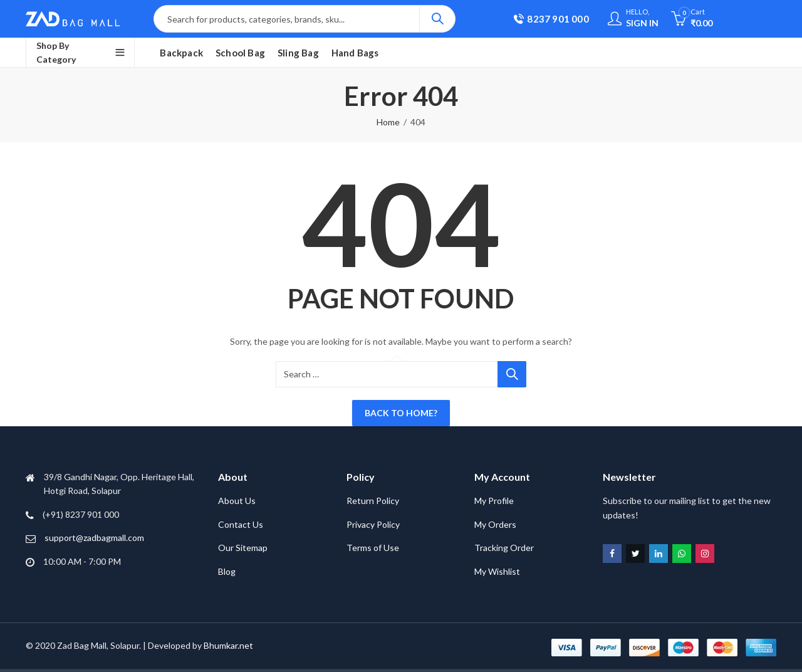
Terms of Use (373, 548)
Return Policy (373, 501)
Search (437, 19)
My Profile (494, 501)
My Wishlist (497, 571)
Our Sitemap (243, 548)
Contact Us (241, 524)
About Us (237, 501)
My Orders (495, 524)
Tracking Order (504, 548)
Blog (227, 571)
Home (388, 122)
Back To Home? (401, 413)
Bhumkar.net (228, 645)
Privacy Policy (373, 524)
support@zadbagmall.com (94, 538)
